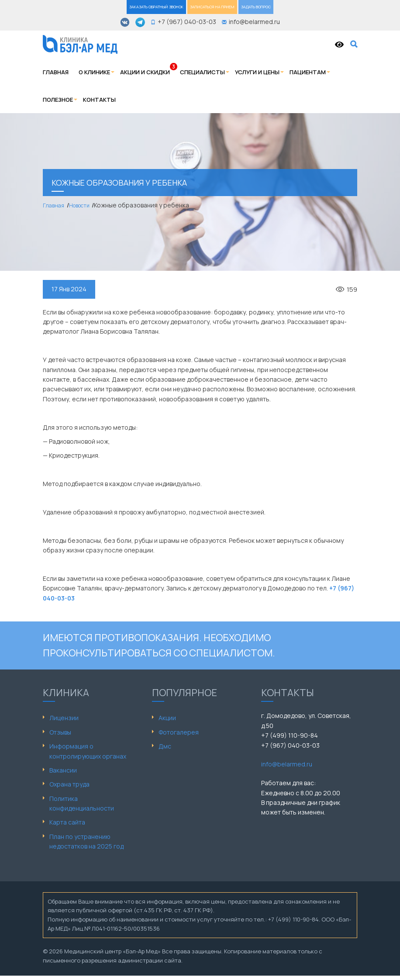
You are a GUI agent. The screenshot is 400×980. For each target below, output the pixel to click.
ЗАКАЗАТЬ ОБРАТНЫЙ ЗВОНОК (156, 7)
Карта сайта (67, 822)
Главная (56, 72)
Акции (167, 718)
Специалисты (202, 72)
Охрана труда (69, 784)
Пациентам (308, 72)
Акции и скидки (145, 72)
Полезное (58, 100)
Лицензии (64, 718)
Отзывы (60, 732)
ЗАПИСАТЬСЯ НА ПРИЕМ (212, 7)
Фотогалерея (179, 732)
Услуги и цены (257, 72)
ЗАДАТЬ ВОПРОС (256, 7)
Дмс (165, 746)
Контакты (99, 100)
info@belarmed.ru (287, 764)
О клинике (94, 72)
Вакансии (63, 770)
